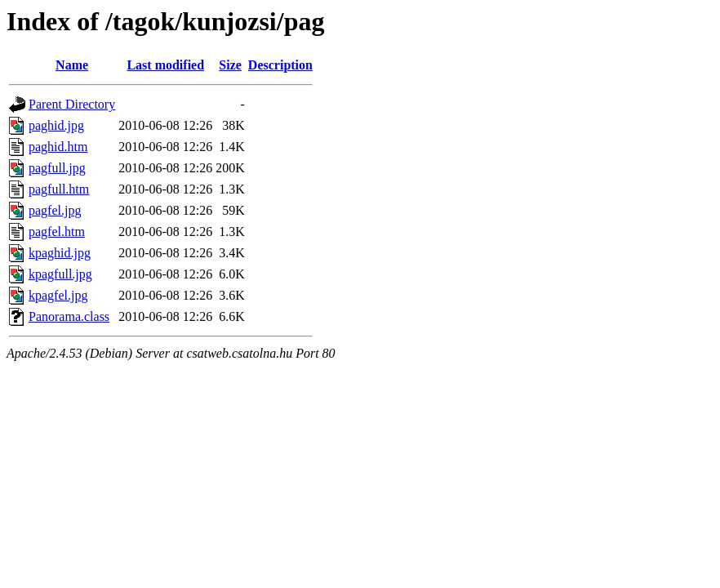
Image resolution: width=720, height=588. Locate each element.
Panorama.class (69, 316)
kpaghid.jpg (60, 253)
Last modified (165, 65)
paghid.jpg (56, 125)
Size (230, 65)
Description (280, 65)
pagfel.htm (57, 232)
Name (72, 65)
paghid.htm (58, 147)
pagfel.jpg (55, 210)
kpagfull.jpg (60, 274)
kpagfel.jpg (58, 295)
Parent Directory (72, 104)
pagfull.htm (59, 189)
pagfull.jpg (57, 168)
